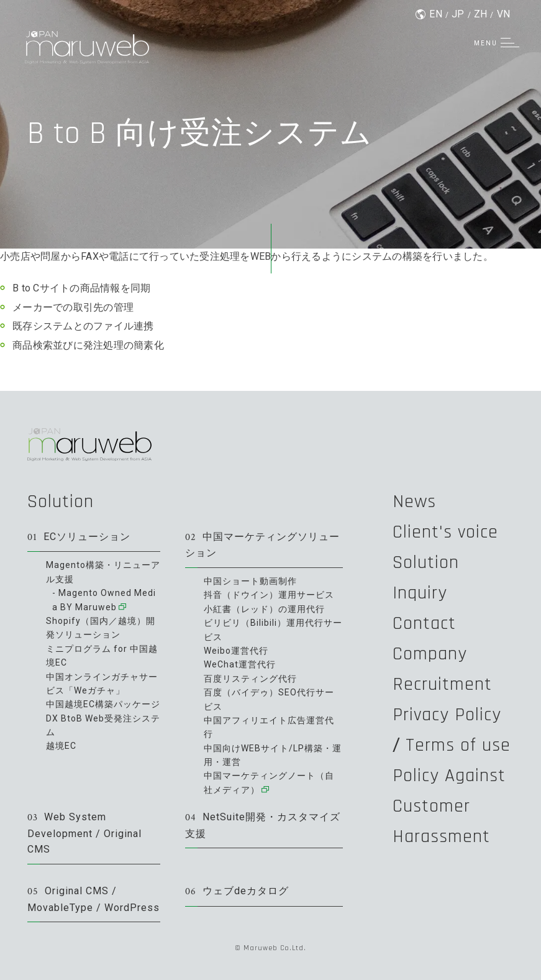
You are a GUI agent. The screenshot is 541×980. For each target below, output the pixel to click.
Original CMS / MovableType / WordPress (93, 899)
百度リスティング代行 (250, 679)
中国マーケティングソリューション (262, 545)
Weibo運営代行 (236, 651)
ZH (481, 14)
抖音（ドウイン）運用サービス (269, 595)
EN (436, 14)
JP (458, 14)
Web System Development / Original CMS (84, 833)
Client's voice (445, 532)
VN (504, 14)
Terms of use (458, 745)
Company (430, 654)
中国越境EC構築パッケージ (103, 704)
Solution (61, 501)
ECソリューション (79, 537)
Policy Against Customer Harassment (449, 806)
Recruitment (442, 684)
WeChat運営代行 (240, 664)
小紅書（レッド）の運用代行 (264, 609)
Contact (424, 623)
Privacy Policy (447, 715)
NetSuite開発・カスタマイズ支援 (263, 825)
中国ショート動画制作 (250, 581)
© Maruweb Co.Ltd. (270, 948)
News (414, 501)
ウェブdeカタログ (237, 891)
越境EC (61, 746)
